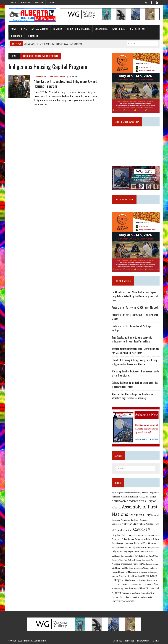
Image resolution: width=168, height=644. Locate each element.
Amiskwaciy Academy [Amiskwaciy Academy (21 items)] (125, 501)
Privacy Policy (143, 641)
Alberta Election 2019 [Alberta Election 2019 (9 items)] (133, 493)
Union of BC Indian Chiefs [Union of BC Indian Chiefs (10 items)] (141, 597)
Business (58, 29)
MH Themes (42, 641)
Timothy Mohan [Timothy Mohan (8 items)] (147, 585)
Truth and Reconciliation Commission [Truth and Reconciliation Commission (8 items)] (136, 593)
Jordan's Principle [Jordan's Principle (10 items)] (141, 552)
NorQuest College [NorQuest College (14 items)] (128, 576)
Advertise (39, 2)
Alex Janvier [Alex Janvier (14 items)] (150, 497)
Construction (41, 76)
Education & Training (79, 29)
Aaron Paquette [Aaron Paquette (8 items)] (118, 493)
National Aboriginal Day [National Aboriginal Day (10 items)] (144, 560)
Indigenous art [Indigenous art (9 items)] (154, 548)
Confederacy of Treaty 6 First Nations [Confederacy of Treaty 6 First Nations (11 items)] (129, 524)
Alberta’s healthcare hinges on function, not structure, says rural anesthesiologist (133, 396)
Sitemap (156, 641)
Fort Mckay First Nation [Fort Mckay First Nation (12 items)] (136, 548)
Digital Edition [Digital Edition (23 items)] (121, 535)
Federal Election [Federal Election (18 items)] (143, 543)
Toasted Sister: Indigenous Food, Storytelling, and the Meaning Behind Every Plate (136, 351)
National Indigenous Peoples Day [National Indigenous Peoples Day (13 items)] (128, 564)
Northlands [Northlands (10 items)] (126, 580)
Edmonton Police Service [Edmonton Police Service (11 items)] (123, 540)
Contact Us (33, 36)
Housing (54, 76)
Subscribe (25, 2)
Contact (52, 2)
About (13, 2)
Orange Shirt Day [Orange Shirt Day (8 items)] (118, 585)
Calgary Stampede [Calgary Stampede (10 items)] (141, 520)
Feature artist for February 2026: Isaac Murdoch (135, 308)
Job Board (16, 36)
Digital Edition (137, 29)
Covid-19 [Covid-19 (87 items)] (142, 529)
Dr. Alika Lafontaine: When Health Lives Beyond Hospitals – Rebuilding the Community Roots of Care (135, 296)
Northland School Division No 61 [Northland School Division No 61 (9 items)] (144, 581)
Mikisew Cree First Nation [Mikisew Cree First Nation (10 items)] (123, 560)
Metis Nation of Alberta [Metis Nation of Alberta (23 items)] (143, 556)
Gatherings (118, 29)
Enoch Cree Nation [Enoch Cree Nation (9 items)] (126, 544)
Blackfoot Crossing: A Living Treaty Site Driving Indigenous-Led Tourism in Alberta (135, 362)
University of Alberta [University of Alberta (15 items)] (123, 601)
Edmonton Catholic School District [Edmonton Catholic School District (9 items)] (145, 536)
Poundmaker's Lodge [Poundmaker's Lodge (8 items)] (133, 585)
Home (14, 29)
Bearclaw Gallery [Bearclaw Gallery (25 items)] (140, 515)
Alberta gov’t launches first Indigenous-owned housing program (65, 84)
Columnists (101, 29)
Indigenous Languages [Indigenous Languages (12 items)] (122, 552)
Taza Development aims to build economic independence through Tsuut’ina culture (132, 340)
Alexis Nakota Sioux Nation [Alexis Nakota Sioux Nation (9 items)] (132, 497)
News (24, 29)
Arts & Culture (40, 29)
